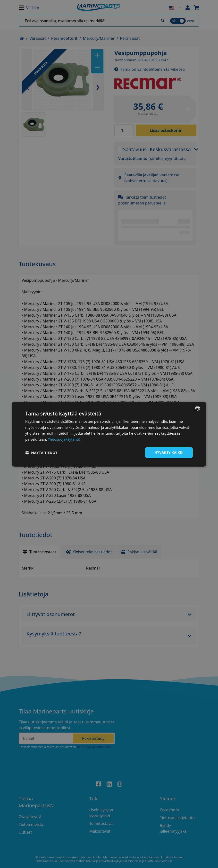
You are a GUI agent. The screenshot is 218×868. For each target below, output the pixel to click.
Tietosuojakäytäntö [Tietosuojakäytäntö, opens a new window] (64, 439)
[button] (41, 453)
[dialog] (109, 434)
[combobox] (198, 408)
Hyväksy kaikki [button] (169, 452)
